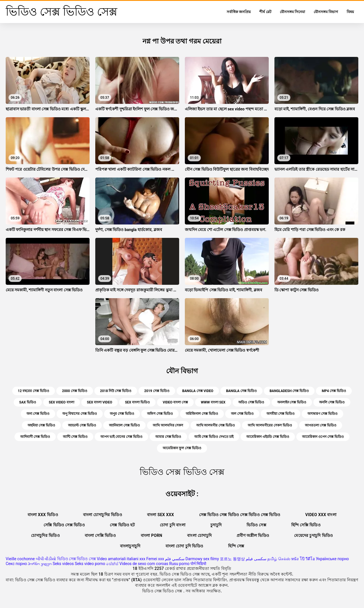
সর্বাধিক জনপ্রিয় (239, 12)
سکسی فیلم (256, 559)
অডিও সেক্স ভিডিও (251, 402)
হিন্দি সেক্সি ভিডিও (306, 525)
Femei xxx (155, 559)
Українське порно (332, 559)
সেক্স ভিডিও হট (122, 525)
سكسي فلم (175, 559)
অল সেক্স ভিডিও (242, 414)
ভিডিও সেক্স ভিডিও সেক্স (76, 559)
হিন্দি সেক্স (236, 546)
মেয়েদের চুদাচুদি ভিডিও (314, 535)
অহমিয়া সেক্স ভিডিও (41, 425)
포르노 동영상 (232, 559)
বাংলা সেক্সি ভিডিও (100, 535)
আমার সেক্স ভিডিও (168, 437)
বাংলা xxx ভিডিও (43, 515)
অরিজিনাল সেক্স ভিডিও (202, 414)
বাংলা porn (151, 535)
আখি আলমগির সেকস (168, 425)
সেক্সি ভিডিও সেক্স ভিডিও (64, 525)
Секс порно (16, 564)
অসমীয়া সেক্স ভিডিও (281, 414)
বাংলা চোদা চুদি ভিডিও (184, 546)
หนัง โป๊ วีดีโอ (303, 559)
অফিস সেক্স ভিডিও (160, 414)
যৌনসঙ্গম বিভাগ (326, 12)
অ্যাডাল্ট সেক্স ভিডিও (82, 425)
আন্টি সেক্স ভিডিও (75, 437)
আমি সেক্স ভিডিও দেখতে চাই (214, 437)
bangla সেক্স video (198, 391)
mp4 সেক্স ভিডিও (334, 391)
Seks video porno (90, 564)
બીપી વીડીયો (46, 559)
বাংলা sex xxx (161, 515)
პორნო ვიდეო (40, 564)
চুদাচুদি (216, 525)
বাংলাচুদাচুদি (130, 546)
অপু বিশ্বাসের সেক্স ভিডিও (80, 414)
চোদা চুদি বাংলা (173, 525)
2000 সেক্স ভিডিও (75, 391)
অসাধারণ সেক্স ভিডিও (322, 414)
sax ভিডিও (28, 402)
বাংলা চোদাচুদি (199, 535)
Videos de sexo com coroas (144, 564)
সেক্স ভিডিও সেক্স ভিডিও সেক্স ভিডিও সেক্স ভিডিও (240, 515)
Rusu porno (179, 564)
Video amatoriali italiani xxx (121, 559)
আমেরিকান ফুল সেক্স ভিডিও (182, 448)
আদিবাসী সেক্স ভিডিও (35, 437)
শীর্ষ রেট (265, 12)
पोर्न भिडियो (198, 564)
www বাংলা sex (213, 402)
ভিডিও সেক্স (256, 525)
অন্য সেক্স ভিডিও (38, 414)
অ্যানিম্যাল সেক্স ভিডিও (124, 425)
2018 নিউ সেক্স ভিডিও (116, 391)
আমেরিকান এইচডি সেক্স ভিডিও (268, 437)
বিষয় (350, 12)
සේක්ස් (112, 564)
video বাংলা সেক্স (175, 402)
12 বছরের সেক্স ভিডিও (34, 391)
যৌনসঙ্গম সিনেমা (292, 12)
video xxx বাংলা (321, 515)
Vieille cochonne (20, 559)
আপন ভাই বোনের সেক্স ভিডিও (121, 437)
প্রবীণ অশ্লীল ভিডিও (253, 535)
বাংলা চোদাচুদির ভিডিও (103, 515)
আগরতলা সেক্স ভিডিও (321, 425)
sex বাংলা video (100, 402)
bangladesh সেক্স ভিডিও (289, 391)
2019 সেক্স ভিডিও (157, 391)
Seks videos (63, 564)
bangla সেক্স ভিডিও (241, 391)
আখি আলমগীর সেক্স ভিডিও (216, 425)
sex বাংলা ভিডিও (137, 402)
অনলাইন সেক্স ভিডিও (292, 402)
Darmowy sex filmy (202, 559)
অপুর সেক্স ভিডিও (122, 414)
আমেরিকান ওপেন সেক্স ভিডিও (323, 437)
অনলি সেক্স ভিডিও (332, 402)
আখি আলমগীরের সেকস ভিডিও (270, 425)
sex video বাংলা (62, 402)
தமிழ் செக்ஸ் (279, 559)
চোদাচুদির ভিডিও (45, 535)
